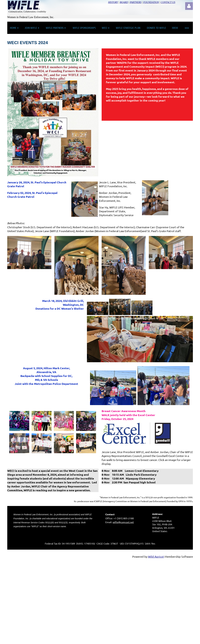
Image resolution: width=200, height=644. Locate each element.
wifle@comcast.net (123, 522)
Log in (189, 6)
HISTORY (113, 2)
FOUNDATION (151, 2)
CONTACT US (168, 2)
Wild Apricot (156, 556)
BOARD (124, 2)
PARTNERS (136, 2)
